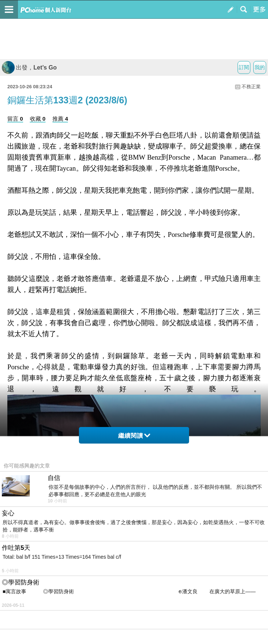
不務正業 (251, 87)
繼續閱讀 (134, 436)
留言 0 (15, 119)
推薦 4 (60, 119)
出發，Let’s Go (29, 67)
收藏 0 (38, 119)
